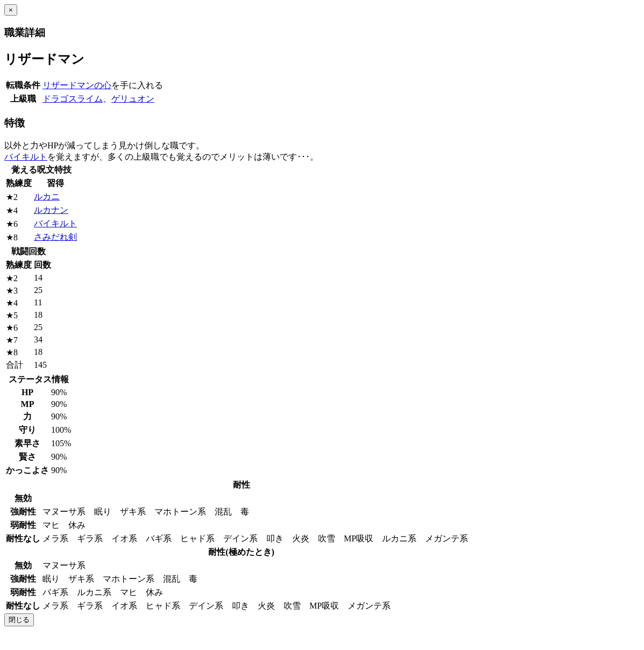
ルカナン (51, 210)
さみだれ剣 (55, 237)
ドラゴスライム (73, 99)
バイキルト (26, 157)
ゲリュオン (133, 99)
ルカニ (47, 197)
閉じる (19, 620)
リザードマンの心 (77, 85)
